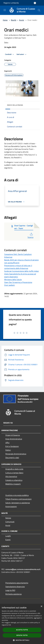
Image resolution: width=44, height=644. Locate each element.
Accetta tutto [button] (22, 630)
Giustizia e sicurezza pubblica (17, 495)
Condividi (10, 54)
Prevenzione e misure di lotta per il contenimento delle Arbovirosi (18, 267)
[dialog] (22, 624)
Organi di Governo (13, 435)
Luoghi (8, 536)
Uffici (7, 443)
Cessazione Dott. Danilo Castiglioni (18, 254)
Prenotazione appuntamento (17, 583)
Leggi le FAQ (10, 590)
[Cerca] (39, 10)
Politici (8, 450)
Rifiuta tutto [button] (22, 635)
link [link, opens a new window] (10, 625)
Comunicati (10, 522)
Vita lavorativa (11, 476)
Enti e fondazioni (12, 446)
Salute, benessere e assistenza (18, 503)
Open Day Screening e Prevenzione (18, 282)
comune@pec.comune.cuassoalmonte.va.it (23, 569)
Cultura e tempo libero (14, 473)
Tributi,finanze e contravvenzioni (18, 499)
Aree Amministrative (14, 439)
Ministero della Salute (13, 280)
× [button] (41, 606)
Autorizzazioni (11, 506)
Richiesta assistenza (13, 594)
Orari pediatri (10, 285)
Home (5, 20)
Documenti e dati (12, 458)
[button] (22, 640)
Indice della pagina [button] (15, 105)
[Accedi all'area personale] (35, 3)
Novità (14, 20)
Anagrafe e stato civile (14, 469)
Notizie (8, 518)
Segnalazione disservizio (15, 587)
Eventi (8, 540)
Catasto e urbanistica (14, 480)
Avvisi (22, 20)
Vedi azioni (22, 54)
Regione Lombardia (11, 3)
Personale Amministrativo (16, 454)
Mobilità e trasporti (13, 484)
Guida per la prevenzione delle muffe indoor (22, 271)
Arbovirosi (8, 257)
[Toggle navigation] (5, 10)
